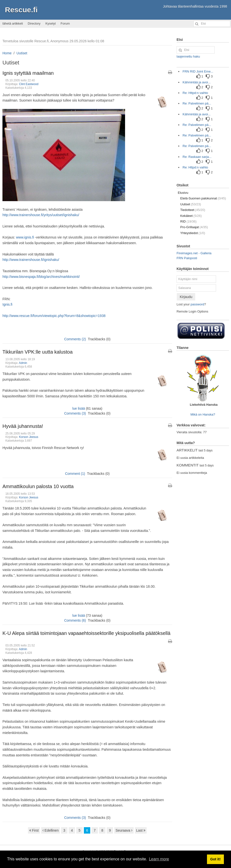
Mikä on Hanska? (203, 414)
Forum (65, 23)
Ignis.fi (7, 304)
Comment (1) (75, 474)
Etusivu (183, 193)
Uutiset (22, 53)
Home (7, 53)
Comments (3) (75, 413)
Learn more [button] (159, 859)
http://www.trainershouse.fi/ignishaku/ (31, 260)
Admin (23, 363)
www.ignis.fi (25, 237)
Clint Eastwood (29, 84)
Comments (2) (75, 339)
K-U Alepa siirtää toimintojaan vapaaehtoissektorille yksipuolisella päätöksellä (86, 633)
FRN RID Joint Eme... (198, 71)
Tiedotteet (193, 210)
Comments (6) (75, 620)
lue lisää (79, 408)
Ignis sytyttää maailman (28, 73)
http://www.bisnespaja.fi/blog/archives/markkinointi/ (41, 277)
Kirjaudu (186, 297)
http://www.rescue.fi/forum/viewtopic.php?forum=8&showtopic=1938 (54, 316)
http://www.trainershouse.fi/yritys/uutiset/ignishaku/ (41, 215)
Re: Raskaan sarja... (197, 157)
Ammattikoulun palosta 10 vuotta (38, 486)
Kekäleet (191, 216)
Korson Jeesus (29, 437)
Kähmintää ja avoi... (197, 82)
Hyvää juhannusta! (23, 426)
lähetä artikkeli (13, 23)
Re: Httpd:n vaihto (195, 93)
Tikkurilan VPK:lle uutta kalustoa (38, 352)
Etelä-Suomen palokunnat (203, 198)
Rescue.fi (21, 10)
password (197, 304)
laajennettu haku (188, 56)
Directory (34, 23)
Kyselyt (51, 23)
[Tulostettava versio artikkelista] (170, 72)
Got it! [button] (215, 859)
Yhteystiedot (193, 233)
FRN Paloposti (187, 258)
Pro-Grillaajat (194, 227)
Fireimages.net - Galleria (194, 253)
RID (188, 221)
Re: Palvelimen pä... (197, 103)
